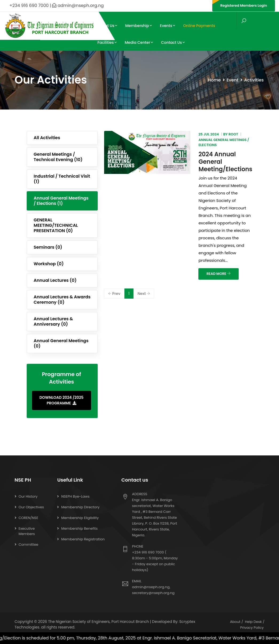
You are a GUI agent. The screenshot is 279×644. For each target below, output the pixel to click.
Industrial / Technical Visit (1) (62, 179)
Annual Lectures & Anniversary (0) (53, 321)
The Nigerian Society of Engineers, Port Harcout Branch (99, 622)
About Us (107, 26)
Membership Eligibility (80, 518)
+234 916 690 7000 (148, 552)
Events (168, 26)
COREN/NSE (29, 518)
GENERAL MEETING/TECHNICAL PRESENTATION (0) (56, 225)
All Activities (47, 138)
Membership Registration (83, 539)
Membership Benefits (79, 528)
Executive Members (27, 531)
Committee (29, 545)
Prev (114, 294)
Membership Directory (80, 507)
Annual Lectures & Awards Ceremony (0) (62, 300)
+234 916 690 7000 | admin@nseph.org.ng (54, 5)
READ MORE (218, 274)
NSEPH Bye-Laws (75, 496)
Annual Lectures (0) (55, 280)
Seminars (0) (48, 247)
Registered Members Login (244, 5)
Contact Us (173, 42)
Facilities (107, 42)
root (233, 134)
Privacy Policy (252, 628)
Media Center (139, 42)
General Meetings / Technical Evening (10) (58, 157)
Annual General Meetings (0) (61, 343)
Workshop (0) (49, 264)
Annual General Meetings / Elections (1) (61, 201)
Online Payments (199, 26)
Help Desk (253, 622)
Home (214, 80)
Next (144, 294)
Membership (139, 26)
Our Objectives (31, 507)
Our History (28, 496)
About (235, 622)
